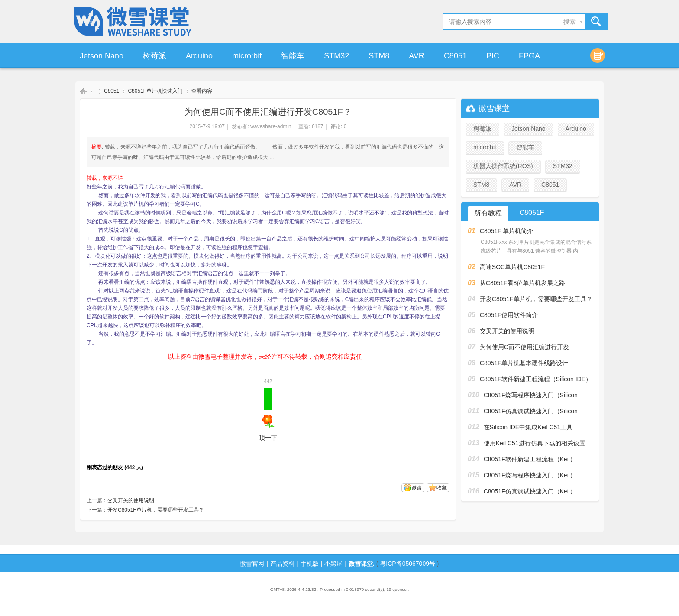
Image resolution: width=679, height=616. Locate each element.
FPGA (529, 56)
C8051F (532, 212)
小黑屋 (333, 564)
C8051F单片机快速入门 (155, 91)
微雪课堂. (362, 564)
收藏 (442, 488)
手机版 (310, 564)
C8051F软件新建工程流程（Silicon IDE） (536, 379)
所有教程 (488, 213)
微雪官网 (252, 564)
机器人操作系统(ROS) (503, 166)
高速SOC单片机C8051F (512, 267)
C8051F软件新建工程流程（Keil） (530, 459)
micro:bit (247, 56)
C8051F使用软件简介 (509, 315)
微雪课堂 (83, 91)
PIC (493, 56)
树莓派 (155, 56)
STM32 (336, 56)
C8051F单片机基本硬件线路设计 (524, 363)
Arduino (199, 56)
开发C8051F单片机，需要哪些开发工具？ (156, 510)
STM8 (379, 56)
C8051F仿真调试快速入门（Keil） (530, 491)
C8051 (455, 56)
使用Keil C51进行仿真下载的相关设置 (535, 443)
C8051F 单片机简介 (507, 231)
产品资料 (282, 564)
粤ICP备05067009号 (407, 564)
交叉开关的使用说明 (131, 500)
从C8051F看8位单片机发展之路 (523, 283)
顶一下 (268, 415)
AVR (417, 56)
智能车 (293, 56)
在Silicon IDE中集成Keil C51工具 (528, 427)
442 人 (134, 467)
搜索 (569, 22)
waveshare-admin (271, 126)
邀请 (417, 488)
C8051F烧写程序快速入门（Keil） (530, 475)
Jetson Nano (102, 56)
